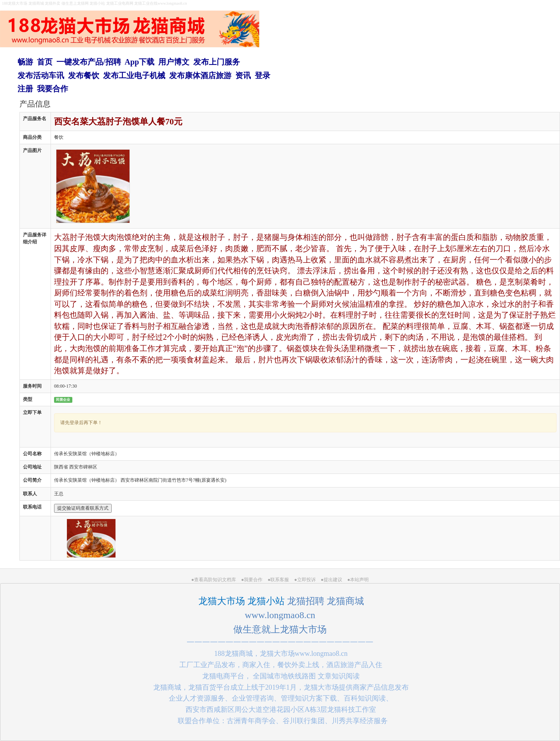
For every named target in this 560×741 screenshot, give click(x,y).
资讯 (243, 75)
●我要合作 (252, 580)
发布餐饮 (84, 75)
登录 (262, 75)
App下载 (140, 62)
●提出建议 (332, 580)
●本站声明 (358, 580)
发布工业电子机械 (134, 75)
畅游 (25, 62)
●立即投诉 (305, 580)
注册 (25, 89)
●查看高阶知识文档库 (214, 580)
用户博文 (174, 62)
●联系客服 (278, 580)
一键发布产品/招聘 (89, 62)
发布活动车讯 (41, 75)
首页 (45, 62)
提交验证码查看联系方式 (83, 508)
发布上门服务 (217, 62)
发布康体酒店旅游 (200, 75)
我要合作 (52, 89)
